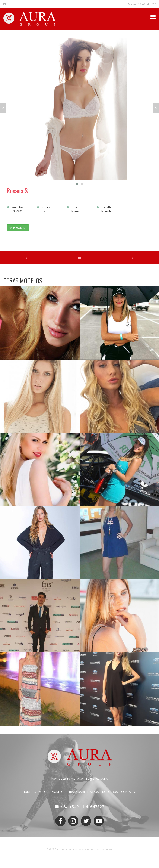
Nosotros (110, 792)
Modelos (58, 792)
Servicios (41, 792)
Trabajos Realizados (84, 792)
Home (27, 792)
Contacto (129, 792)
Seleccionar (18, 228)
